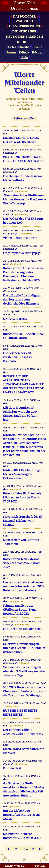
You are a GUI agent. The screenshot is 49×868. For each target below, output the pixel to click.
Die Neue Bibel (25, 31)
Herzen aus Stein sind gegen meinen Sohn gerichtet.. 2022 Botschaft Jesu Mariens (24, 586)
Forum (11, 52)
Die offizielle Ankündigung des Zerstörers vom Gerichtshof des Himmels (22, 299)
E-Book (24, 52)
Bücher (37, 52)
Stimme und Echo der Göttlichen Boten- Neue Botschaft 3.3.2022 (20, 609)
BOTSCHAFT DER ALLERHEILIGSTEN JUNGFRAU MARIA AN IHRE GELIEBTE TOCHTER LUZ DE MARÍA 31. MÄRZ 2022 (23, 384)
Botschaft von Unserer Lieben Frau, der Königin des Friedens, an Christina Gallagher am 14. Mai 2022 (24, 274)
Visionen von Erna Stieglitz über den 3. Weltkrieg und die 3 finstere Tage (24, 671)
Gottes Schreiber (19, 47)
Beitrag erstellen (24, 118)
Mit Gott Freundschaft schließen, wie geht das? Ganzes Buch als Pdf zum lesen (21, 413)
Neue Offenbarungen (24, 36)
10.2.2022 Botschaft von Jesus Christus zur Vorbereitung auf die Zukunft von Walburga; (24, 691)
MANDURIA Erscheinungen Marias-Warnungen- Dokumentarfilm (23, 474)
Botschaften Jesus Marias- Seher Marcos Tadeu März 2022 (22, 563)
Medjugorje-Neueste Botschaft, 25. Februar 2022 (22, 836)
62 (41, 849)
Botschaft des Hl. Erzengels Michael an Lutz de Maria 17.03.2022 (22, 497)
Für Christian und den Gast (22, 628)
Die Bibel (24, 42)
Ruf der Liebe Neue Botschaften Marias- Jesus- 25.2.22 (22, 814)
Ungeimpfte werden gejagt (22, 253)
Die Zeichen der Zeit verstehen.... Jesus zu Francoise (18, 357)
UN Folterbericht (15, 318)
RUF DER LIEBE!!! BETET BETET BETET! (20, 712)
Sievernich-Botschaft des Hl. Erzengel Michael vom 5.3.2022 (23, 520)
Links (24, 57)
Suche (38, 47)
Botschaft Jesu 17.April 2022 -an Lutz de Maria (24, 336)
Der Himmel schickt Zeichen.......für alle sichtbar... (23, 731)
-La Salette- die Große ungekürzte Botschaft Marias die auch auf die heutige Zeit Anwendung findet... (24, 789)
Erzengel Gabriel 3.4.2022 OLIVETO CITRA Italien (21, 139)
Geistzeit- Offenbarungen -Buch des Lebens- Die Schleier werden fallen (24, 648)
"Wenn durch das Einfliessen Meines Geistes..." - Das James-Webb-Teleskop (24, 199)
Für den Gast (12, 768)
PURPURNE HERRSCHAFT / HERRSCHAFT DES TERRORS (24, 159)
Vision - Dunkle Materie (20, 237)
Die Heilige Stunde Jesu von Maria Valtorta (23, 178)
